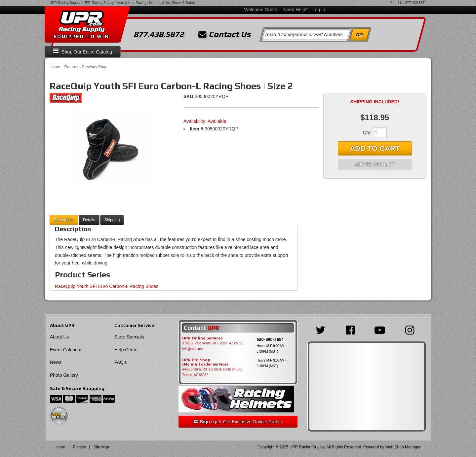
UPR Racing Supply (65, 3)
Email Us (397, 3)
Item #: (197, 129)
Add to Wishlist (375, 164)
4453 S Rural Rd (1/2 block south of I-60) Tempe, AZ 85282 (212, 372)
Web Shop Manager (403, 447)
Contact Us (224, 34)
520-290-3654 (270, 339)
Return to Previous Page (86, 67)
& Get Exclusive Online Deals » (238, 422)
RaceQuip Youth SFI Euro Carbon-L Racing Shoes (107, 286)
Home (55, 67)
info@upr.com (192, 349)
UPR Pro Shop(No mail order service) (205, 362)
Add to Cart (375, 148)
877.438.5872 (416, 3)
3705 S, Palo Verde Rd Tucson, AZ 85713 (213, 343)
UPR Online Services (202, 338)
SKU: (189, 96)
